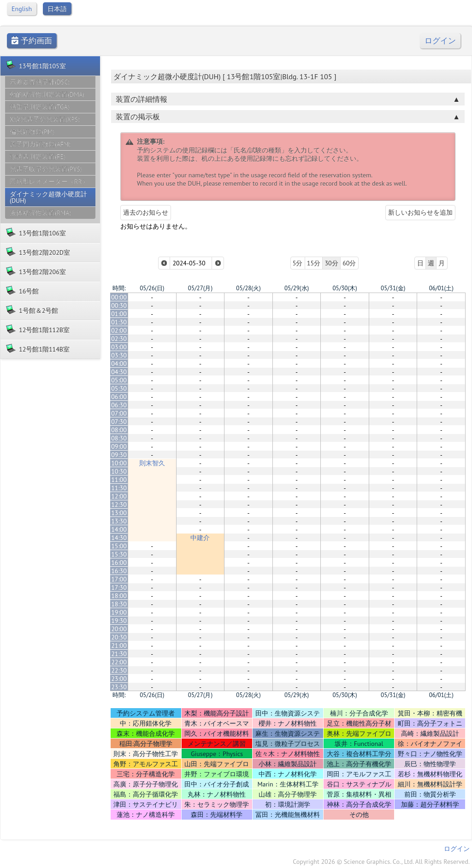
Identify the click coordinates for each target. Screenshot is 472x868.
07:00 (119, 413)
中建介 (200, 538)
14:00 (119, 529)
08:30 (119, 438)
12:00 (119, 496)
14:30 (119, 538)
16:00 (119, 563)
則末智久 (152, 463)
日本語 (57, 9)
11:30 (119, 488)
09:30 (119, 455)
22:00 (119, 662)
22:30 (119, 670)
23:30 (119, 687)
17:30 (119, 587)
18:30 (119, 604)
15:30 (119, 554)
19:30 (119, 621)
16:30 (119, 571)
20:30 (119, 637)
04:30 (119, 372)
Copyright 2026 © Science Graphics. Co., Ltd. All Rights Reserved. (381, 862)
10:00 (119, 463)
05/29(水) (297, 288)
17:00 (119, 579)
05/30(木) (345, 288)
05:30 (119, 388)
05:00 (119, 380)
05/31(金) (393, 288)
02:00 (119, 330)
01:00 (119, 314)
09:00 (119, 446)
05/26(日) (152, 288)
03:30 (119, 355)
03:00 (119, 347)
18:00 (119, 596)
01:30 (119, 322)
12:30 (119, 504)
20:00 (119, 629)
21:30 (119, 654)
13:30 (119, 521)
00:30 (119, 305)
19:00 (119, 612)
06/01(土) (441, 288)
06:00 (119, 397)
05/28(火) (248, 288)
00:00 (119, 297)
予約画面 (32, 41)
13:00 (119, 513)
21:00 (119, 645)
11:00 (119, 480)
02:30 (119, 339)
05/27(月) (200, 288)
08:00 (119, 430)
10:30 (119, 471)
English (22, 9)
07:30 (119, 422)
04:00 (119, 364)
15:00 (119, 546)
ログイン (440, 41)
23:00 (119, 679)
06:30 (119, 405)
